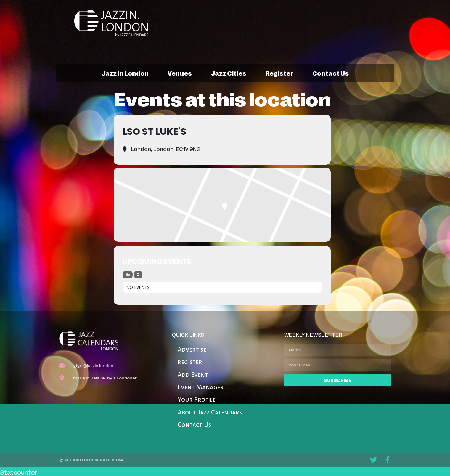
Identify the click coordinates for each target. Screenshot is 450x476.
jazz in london (125, 73)
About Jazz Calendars (210, 413)
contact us (331, 73)
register (279, 73)
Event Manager (201, 388)
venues (180, 73)
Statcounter (19, 472)
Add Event (193, 375)
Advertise (192, 350)
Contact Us (194, 425)
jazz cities (229, 73)
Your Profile (197, 400)
